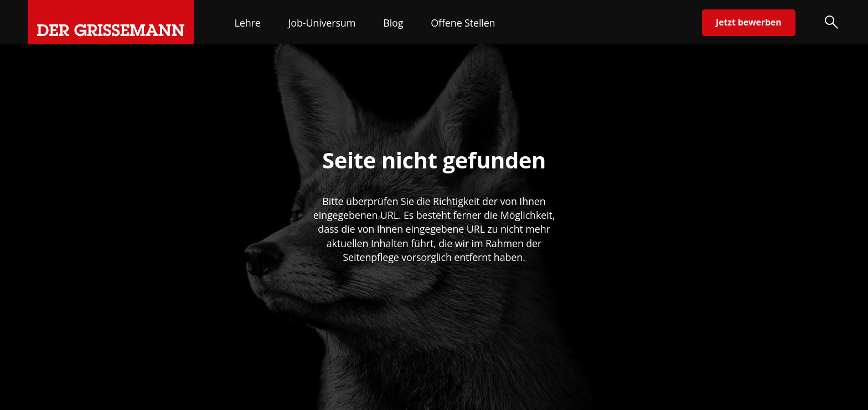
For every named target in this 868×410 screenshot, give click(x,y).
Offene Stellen (463, 23)
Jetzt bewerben (748, 22)
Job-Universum (322, 23)
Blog (393, 23)
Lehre (248, 23)
